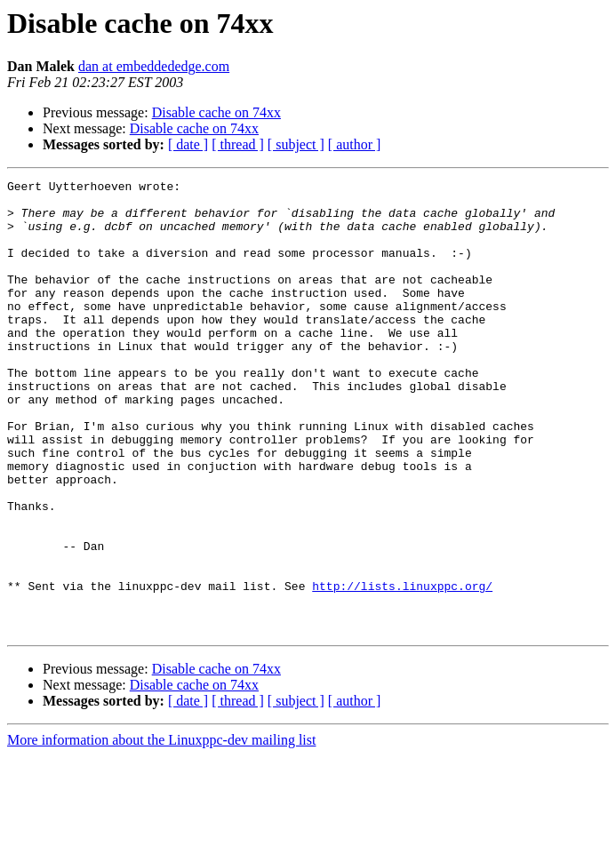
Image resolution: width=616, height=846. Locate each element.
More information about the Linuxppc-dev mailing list (161, 830)
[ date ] (188, 144)
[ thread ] (238, 144)
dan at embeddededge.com (154, 66)
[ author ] (355, 144)
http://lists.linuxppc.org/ (402, 668)
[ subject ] (296, 144)
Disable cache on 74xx (216, 112)
